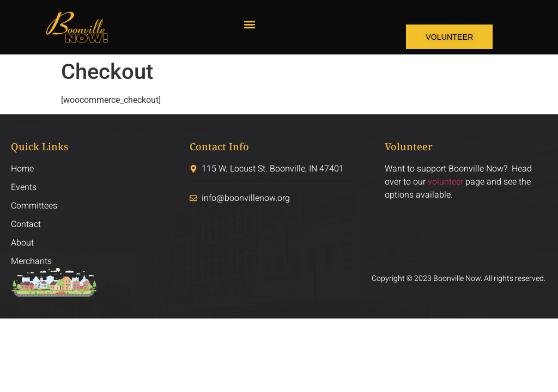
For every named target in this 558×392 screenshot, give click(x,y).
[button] (249, 25)
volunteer (445, 182)
